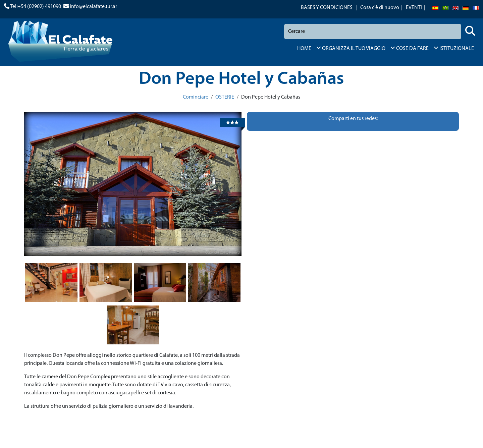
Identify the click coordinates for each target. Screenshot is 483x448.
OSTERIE (225, 97)
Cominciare (196, 97)
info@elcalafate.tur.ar (93, 7)
